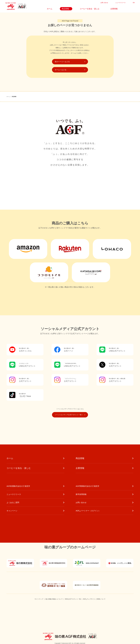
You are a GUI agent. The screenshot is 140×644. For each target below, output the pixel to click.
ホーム (8, 97)
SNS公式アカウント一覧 (73, 599)
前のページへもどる (70, 62)
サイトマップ (39, 599)
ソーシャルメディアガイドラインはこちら (70, 409)
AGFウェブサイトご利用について (94, 599)
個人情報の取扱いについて (54, 599)
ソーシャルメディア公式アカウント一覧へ (70, 415)
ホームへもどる (70, 70)
